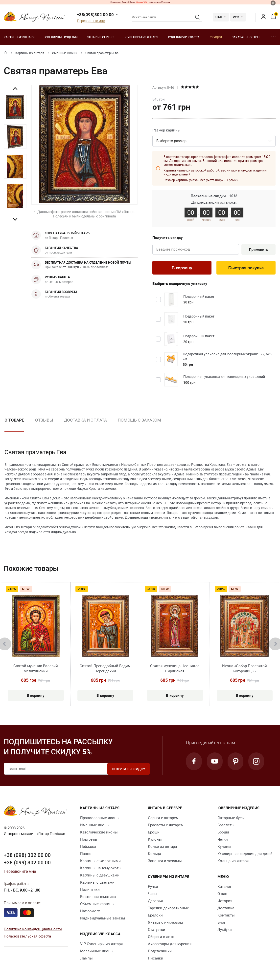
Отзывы (44, 420)
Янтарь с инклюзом (165, 922)
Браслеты (226, 825)
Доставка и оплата (85, 420)
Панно (86, 853)
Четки (223, 839)
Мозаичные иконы (97, 951)
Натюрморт (90, 911)
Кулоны (155, 839)
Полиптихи (90, 889)
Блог (222, 922)
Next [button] (15, 219)
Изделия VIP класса (184, 37)
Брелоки (155, 915)
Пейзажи (88, 846)
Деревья (155, 901)
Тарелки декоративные (168, 908)
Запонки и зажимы (165, 861)
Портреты (89, 839)
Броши (154, 832)
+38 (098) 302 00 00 (27, 855)
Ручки (153, 886)
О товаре (14, 420)
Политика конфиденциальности (33, 929)
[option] (15, 107)
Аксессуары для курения (170, 944)
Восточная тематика (98, 896)
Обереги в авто (161, 937)
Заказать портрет (246, 37)
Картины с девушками (100, 875)
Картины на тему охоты (101, 868)
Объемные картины (97, 904)
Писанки (156, 958)
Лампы (86, 958)
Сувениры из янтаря (142, 37)
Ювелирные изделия (61, 37)
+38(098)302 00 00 (95, 14)
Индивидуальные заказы (103, 918)
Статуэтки (157, 929)
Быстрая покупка (246, 268)
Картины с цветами (97, 882)
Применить (259, 250)
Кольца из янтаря (233, 861)
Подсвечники (160, 951)
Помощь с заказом (139, 420)
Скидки (216, 37)
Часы (153, 894)
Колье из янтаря (162, 846)
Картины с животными (100, 861)
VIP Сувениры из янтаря (101, 944)
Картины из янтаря (19, 37)
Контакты (226, 915)
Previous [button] (15, 89)
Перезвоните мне (91, 21)
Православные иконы (100, 818)
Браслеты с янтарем (166, 825)
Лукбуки (225, 929)
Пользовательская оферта (27, 936)
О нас (222, 894)
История (225, 901)
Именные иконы (65, 53)
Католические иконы (99, 832)
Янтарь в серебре (101, 37)
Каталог (224, 886)
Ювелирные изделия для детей (245, 853)
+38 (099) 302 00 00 (27, 862)
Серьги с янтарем (163, 818)
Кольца (154, 853)
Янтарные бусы (231, 818)
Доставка (226, 908)
